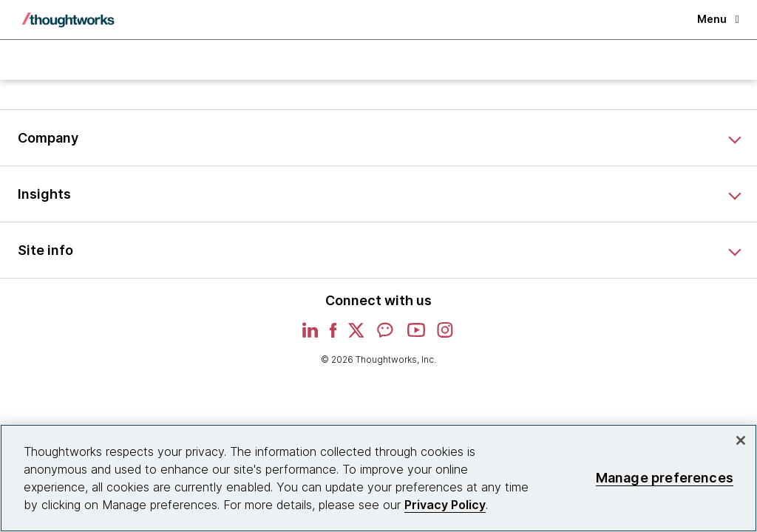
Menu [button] (718, 19)
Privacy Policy (445, 505)
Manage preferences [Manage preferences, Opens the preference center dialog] (665, 478)
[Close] (741, 440)
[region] (378, 478)
